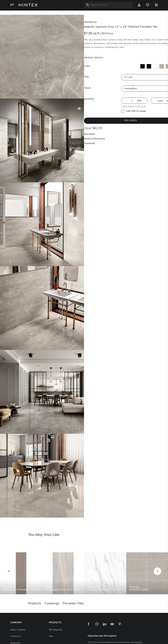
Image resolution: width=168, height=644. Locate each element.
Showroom (15, 643)
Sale (51, 636)
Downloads (90, 144)
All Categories (55, 630)
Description (90, 134)
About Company (18, 630)
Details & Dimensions (94, 139)
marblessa (90, 22)
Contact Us (15, 636)
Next (164, 575)
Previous (13, 575)
